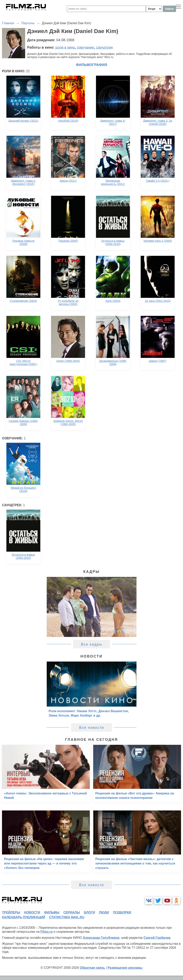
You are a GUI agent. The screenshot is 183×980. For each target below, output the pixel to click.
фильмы (52, 912)
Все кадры (92, 644)
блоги (89, 912)
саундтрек (104, 47)
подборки (122, 912)
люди (104, 912)
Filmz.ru (47, 932)
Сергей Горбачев (157, 938)
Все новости (91, 728)
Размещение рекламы (125, 968)
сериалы (72, 912)
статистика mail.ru (67, 917)
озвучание (85, 47)
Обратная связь (92, 968)
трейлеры (11, 912)
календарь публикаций (24, 917)
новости (32, 912)
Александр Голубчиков (101, 938)
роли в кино (65, 47)
